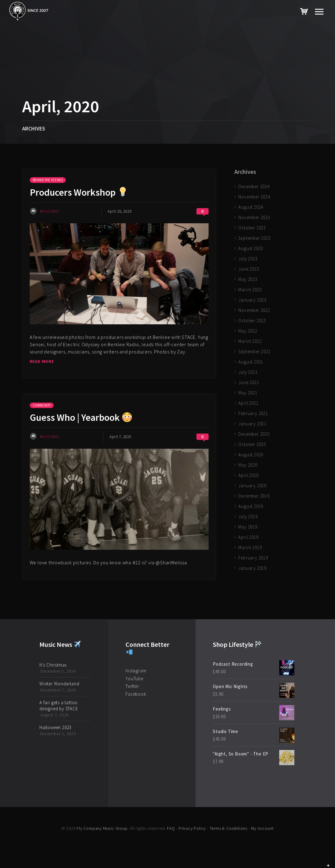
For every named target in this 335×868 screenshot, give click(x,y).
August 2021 (251, 362)
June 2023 (249, 269)
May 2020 (248, 465)
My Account (262, 828)
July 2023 (248, 259)
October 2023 (252, 228)
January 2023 (252, 300)
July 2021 (248, 372)
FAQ (171, 828)
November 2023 (254, 217)
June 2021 (249, 382)
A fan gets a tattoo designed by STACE (59, 706)
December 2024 (254, 186)
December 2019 (254, 496)
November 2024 (254, 197)
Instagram (136, 671)
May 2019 (248, 527)
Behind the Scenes (48, 180)
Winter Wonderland (59, 684)
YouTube (134, 679)
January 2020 (252, 486)
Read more (42, 361)
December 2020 (254, 434)
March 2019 (250, 547)
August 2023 (251, 248)
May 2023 (248, 279)
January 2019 (252, 568)
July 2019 (248, 517)
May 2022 (248, 331)
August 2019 (251, 506)
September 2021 (254, 351)
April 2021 (248, 403)
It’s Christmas (53, 665)
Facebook (136, 694)
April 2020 (248, 475)
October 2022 (252, 321)
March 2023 (250, 290)
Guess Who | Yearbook (81, 417)
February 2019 (253, 558)
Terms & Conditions (229, 828)
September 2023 (254, 238)
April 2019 (248, 537)
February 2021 (253, 413)
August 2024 (251, 207)
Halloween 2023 (55, 727)
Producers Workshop (79, 192)
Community (42, 405)
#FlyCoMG (50, 211)
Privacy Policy (192, 828)
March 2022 (250, 341)
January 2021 (252, 424)
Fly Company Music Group (102, 828)
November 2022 (254, 310)
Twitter (132, 686)
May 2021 (248, 393)
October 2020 (252, 444)
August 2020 (251, 455)
